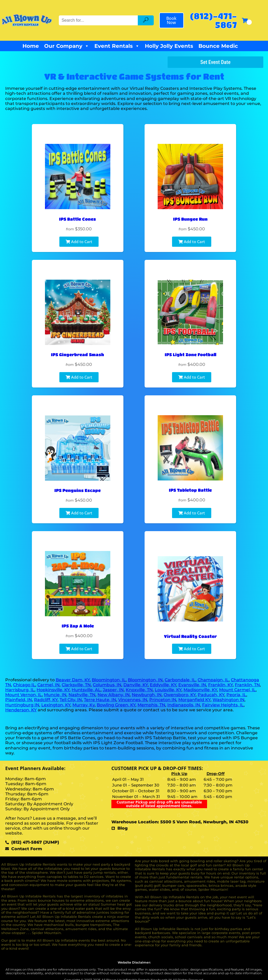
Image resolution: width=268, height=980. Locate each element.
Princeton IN (163, 700)
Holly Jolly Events (169, 46)
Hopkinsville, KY (53, 690)
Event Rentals (117, 46)
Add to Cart (79, 242)
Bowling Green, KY (116, 705)
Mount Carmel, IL (237, 690)
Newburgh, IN (147, 695)
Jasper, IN (113, 690)
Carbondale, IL (180, 680)
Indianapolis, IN (184, 705)
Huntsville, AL (86, 690)
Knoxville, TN (139, 690)
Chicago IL (24, 685)
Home (31, 46)
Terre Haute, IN (100, 700)
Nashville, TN (82, 695)
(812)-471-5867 (213, 20)
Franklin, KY (220, 685)
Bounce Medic (218, 46)
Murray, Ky (84, 705)
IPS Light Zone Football (190, 354)
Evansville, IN (192, 685)
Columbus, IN (107, 685)
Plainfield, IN (19, 700)
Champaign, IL (213, 680)
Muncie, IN (55, 695)
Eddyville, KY (163, 685)
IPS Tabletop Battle (190, 490)
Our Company (67, 46)
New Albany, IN (114, 695)
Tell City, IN (71, 700)
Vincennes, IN (133, 700)
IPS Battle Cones (78, 219)
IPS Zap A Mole (78, 626)
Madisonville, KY (200, 690)
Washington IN (229, 700)
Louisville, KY (168, 690)
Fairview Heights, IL (223, 705)
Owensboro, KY (180, 695)
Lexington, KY (56, 705)
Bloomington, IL (109, 680)
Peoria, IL (236, 695)
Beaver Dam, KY (73, 680)
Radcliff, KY (46, 700)
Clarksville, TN (76, 685)
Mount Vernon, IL (24, 695)
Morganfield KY (194, 700)
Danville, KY (136, 685)
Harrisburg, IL (20, 690)
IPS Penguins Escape (78, 490)
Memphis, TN (151, 705)
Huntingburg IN (22, 705)
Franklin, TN (247, 685)
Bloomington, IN (145, 680)
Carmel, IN (49, 685)
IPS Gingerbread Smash (78, 354)
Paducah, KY (211, 695)
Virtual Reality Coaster (190, 636)
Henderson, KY (21, 710)
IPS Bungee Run (190, 219)
